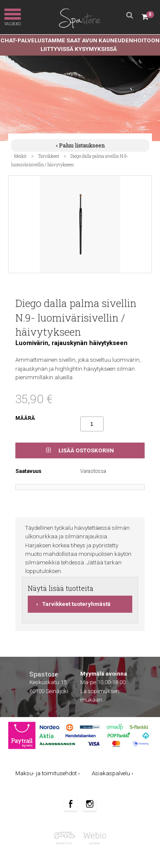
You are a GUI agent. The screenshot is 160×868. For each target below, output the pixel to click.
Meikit (20, 156)
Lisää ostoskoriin (80, 450)
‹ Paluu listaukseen (80, 145)
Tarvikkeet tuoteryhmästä (76, 604)
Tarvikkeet (49, 156)
